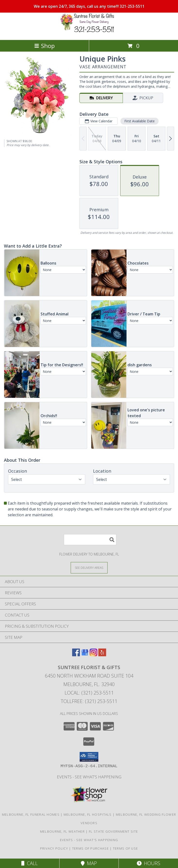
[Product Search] (90, 540)
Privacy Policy (54, 848)
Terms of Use (126, 848)
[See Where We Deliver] (89, 567)
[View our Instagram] (93, 655)
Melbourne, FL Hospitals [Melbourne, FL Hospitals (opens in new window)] (88, 814)
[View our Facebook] (76, 655)
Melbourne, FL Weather (62, 831)
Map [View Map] (89, 863)
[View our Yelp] (102, 655)
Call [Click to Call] (30, 863)
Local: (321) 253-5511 (89, 693)
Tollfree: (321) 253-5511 (89, 701)
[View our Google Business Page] (85, 655)
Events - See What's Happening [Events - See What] (89, 777)
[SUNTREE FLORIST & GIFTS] (89, 33)
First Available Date (140, 121)
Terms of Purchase (90, 848)
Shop (44, 46)
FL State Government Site (113, 831)
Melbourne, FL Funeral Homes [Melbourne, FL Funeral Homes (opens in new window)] (31, 814)
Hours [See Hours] (148, 863)
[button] (89, 757)
